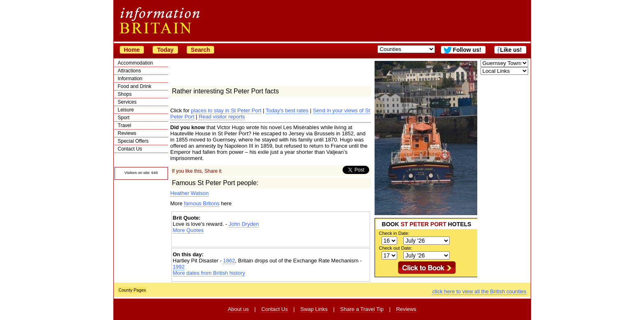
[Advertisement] (271, 240)
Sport (124, 118)
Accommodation (136, 63)
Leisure (126, 110)
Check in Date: (394, 233)
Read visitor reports (222, 117)
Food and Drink (135, 86)
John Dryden (244, 224)
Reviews (127, 133)
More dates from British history (209, 273)
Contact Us (130, 149)
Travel (125, 125)
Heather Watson (190, 193)
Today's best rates (287, 110)
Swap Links (314, 309)
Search (201, 50)
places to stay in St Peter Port (226, 110)
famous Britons (202, 203)
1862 (229, 261)
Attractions (130, 71)
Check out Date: (396, 248)
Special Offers (133, 141)
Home (132, 50)
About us (238, 309)
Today (165, 50)
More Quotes (188, 230)
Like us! (511, 50)
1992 (179, 267)
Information (130, 79)
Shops (125, 94)
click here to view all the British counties (479, 291)
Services (127, 102)
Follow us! (467, 50)
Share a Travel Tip (362, 309)
